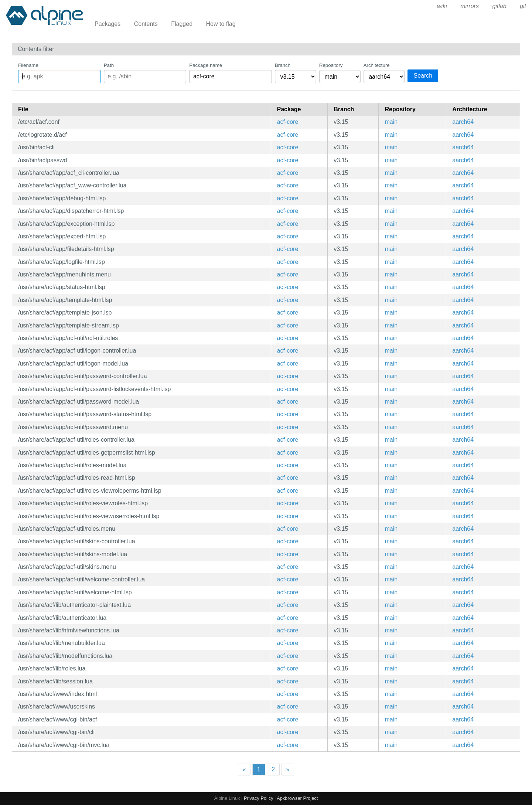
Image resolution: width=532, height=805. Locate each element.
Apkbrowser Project (297, 798)
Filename (28, 65)
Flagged (182, 24)
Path (109, 65)
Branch (283, 65)
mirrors (470, 6)
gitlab (499, 6)
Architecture (377, 65)
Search (423, 76)
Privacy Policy (259, 798)
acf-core (288, 122)
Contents (146, 24)
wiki (442, 6)
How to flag (221, 24)
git (523, 6)
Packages (108, 24)
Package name (206, 65)
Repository (331, 65)
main (391, 122)
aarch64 (463, 122)
